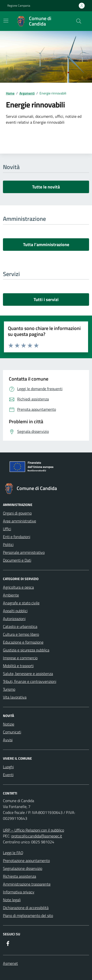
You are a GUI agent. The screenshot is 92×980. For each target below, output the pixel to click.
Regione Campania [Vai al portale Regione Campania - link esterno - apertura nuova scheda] (19, 6)
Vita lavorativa (15, 697)
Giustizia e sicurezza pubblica (26, 650)
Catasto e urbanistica (20, 626)
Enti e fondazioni (17, 537)
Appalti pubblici (15, 611)
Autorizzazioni (14, 619)
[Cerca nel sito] (79, 21)
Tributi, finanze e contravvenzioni (30, 681)
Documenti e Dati (17, 560)
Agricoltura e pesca (18, 587)
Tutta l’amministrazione (46, 245)
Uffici (7, 529)
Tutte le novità (46, 187)
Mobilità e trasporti (18, 666)
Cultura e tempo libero (21, 634)
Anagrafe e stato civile (21, 603)
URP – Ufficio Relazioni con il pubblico (33, 830)
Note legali (12, 900)
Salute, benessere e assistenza (28, 674)
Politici (8, 544)
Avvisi (8, 740)
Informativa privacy (19, 892)
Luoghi (8, 767)
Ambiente (11, 595)
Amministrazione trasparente (27, 884)
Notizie (9, 724)
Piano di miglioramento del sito (28, 915)
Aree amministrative (20, 521)
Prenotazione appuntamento (26, 861)
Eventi (8, 775)
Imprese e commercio (20, 658)
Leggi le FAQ (13, 853)
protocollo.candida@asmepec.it (37, 836)
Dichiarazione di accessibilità (26, 908)
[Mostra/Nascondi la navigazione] (6, 21)
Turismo (9, 689)
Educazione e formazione (23, 642)
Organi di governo (17, 513)
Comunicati (12, 732)
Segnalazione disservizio (23, 868)
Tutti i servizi (46, 299)
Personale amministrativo (24, 552)
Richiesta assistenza (20, 876)
